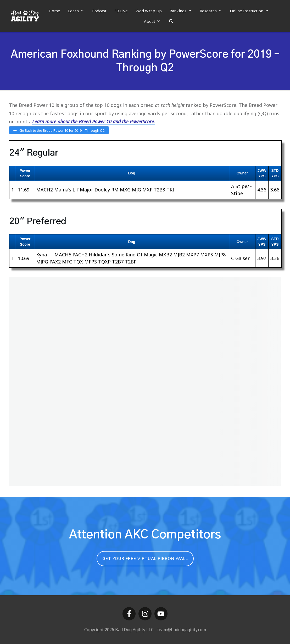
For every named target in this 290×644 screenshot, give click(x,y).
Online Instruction (249, 11)
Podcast (99, 11)
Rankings (181, 11)
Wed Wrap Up (149, 11)
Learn (76, 11)
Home (54, 11)
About (152, 21)
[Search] (171, 21)
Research (211, 11)
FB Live (121, 11)
